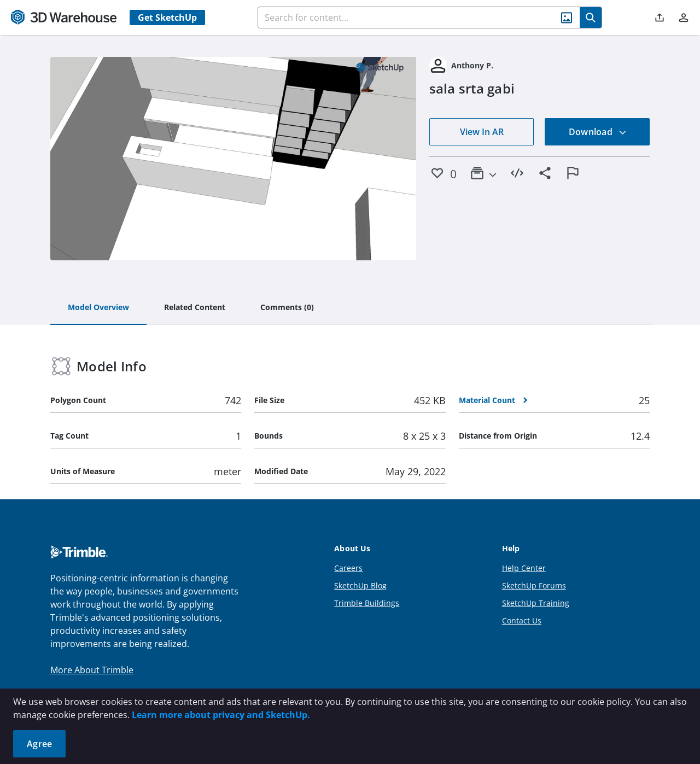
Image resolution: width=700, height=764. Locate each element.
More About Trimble (92, 670)
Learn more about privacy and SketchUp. (221, 715)
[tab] (98, 308)
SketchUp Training (536, 603)
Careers (348, 568)
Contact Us (522, 620)
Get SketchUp (167, 18)
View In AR (482, 132)
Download (598, 132)
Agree (39, 744)
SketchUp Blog (360, 585)
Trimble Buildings (367, 603)
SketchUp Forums (534, 585)
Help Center (524, 568)
